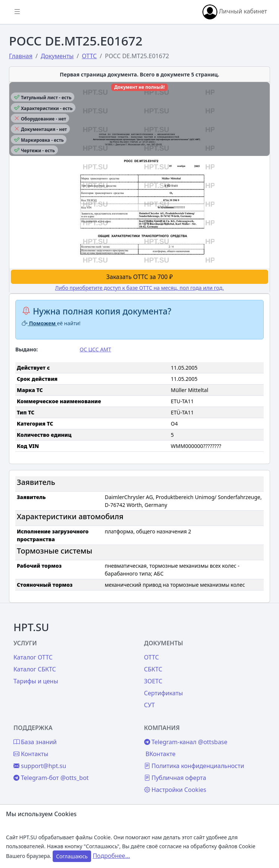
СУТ (150, 705)
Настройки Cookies (175, 790)
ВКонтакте (161, 754)
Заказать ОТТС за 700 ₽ (140, 277)
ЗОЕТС (153, 681)
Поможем (39, 323)
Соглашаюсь (72, 856)
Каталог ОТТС (33, 657)
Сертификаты (164, 693)
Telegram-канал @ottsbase (186, 742)
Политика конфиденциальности (194, 766)
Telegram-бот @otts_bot (51, 778)
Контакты (31, 754)
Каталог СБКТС (35, 669)
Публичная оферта (175, 778)
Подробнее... (111, 856)
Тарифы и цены (36, 681)
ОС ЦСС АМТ (95, 349)
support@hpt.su (40, 766)
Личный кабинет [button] (235, 12)
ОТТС (152, 657)
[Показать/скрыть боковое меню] (17, 12)
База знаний (35, 742)
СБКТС (153, 669)
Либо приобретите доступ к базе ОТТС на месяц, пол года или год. (140, 288)
